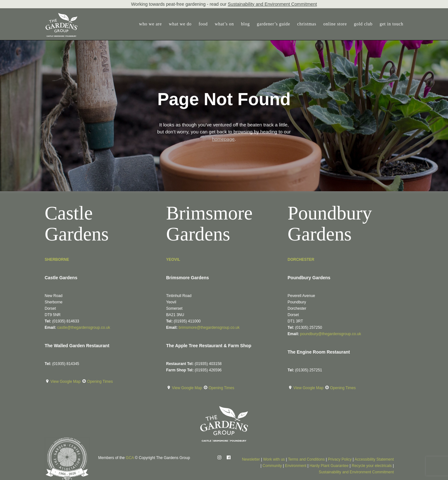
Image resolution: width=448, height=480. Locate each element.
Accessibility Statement (374, 459)
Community (272, 466)
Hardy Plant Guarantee (329, 466)
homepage (223, 139)
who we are (150, 24)
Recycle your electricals (372, 466)
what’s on (224, 24)
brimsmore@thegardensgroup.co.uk (209, 328)
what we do (180, 24)
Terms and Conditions (306, 459)
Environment (296, 466)
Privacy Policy (340, 459)
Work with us (274, 459)
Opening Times (100, 382)
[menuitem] (152, 24)
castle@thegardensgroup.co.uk (84, 328)
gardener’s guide (274, 24)
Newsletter (251, 459)
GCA (130, 458)
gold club (363, 24)
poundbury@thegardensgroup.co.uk (331, 334)
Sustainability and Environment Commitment (272, 4)
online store (335, 24)
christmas (307, 24)
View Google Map (66, 382)
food (203, 24)
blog (245, 24)
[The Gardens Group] (62, 15)
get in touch (392, 24)
